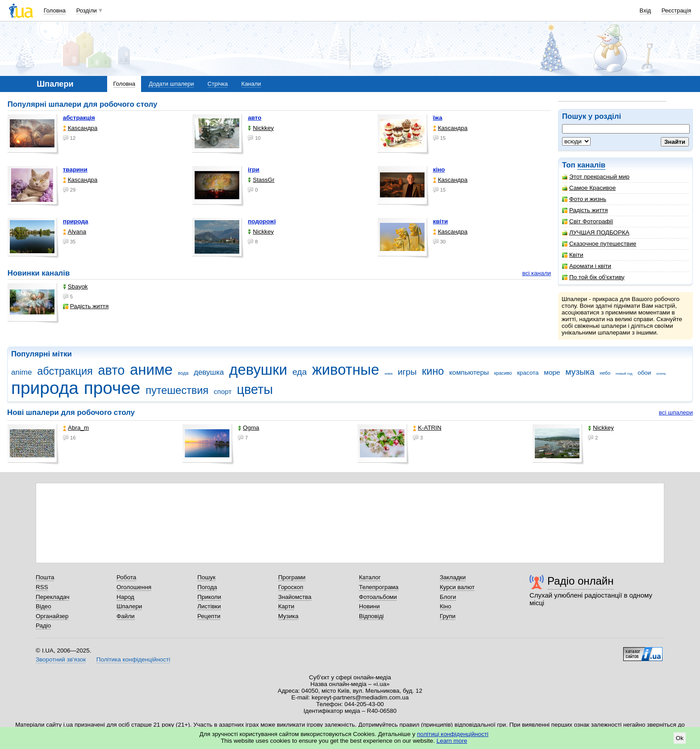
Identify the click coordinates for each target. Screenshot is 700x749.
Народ (125, 597)
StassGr (261, 180)
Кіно (446, 606)
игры (407, 372)
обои (644, 373)
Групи (448, 616)
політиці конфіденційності (453, 734)
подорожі (262, 221)
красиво (503, 373)
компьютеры (469, 372)
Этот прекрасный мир (596, 177)
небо (605, 373)
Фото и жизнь (584, 199)
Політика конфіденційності (133, 659)
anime (21, 372)
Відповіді (371, 616)
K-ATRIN (427, 428)
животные (346, 370)
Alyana (75, 232)
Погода (207, 587)
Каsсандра (80, 128)
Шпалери (129, 606)
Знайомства (295, 597)
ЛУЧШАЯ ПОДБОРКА (596, 232)
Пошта (45, 577)
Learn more (452, 741)
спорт (223, 391)
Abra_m (76, 428)
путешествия (177, 390)
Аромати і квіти (587, 266)
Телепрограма (379, 587)
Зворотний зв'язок (61, 659)
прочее (112, 388)
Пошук (206, 577)
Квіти (573, 255)
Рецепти (209, 616)
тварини (75, 169)
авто (254, 118)
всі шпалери (676, 412)
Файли (126, 616)
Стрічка (218, 84)
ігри (254, 169)
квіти (441, 221)
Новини (369, 606)
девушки (258, 370)
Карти (286, 606)
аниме (151, 370)
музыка (580, 372)
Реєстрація (676, 10)
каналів (591, 165)
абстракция (65, 371)
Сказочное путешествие (599, 244)
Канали (251, 84)
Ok (680, 738)
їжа (438, 118)
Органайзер (52, 616)
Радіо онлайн (581, 581)
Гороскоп (291, 587)
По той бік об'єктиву (593, 277)
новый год (624, 374)
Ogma (249, 428)
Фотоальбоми (378, 597)
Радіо (43, 626)
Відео (44, 606)
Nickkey (261, 128)
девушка (209, 372)
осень (661, 374)
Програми (292, 577)
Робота (126, 577)
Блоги (448, 597)
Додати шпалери (171, 84)
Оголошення (134, 587)
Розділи (87, 10)
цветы (255, 389)
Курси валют (457, 587)
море (552, 372)
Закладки (453, 577)
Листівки (209, 606)
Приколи (209, 597)
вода (183, 373)
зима (388, 374)
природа (76, 221)
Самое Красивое (589, 188)
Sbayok (75, 287)
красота (528, 373)
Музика (288, 616)
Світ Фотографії (587, 221)
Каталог (370, 577)
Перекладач (52, 597)
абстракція (79, 118)
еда (300, 372)
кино (433, 371)
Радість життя (585, 210)
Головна (55, 10)
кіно (439, 169)
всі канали (537, 273)
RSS (42, 587)
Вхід (646, 10)
